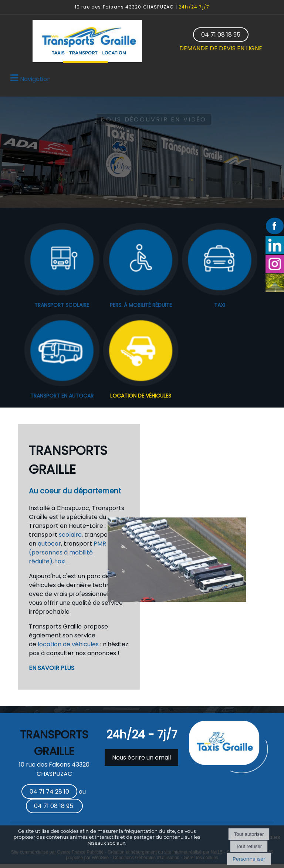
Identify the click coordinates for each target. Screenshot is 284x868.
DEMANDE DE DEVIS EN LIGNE (221, 48)
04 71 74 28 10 (49, 792)
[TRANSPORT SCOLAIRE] (62, 261)
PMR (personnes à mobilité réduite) (67, 552)
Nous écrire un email (141, 758)
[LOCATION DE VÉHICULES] (141, 351)
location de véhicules (68, 644)
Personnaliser (249, 859)
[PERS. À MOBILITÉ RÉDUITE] (141, 261)
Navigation (35, 79)
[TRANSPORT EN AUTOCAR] (62, 351)
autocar (49, 544)
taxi (60, 561)
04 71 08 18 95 (221, 35)
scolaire (70, 535)
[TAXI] (219, 261)
